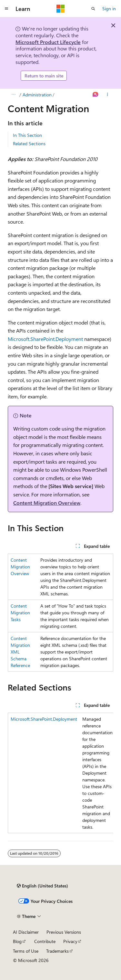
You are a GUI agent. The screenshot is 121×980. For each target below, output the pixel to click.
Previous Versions (64, 932)
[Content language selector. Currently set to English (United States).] (42, 886)
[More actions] (108, 95)
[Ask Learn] (96, 95)
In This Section (27, 135)
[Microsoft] (61, 9)
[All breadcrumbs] (13, 95)
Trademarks (57, 951)
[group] (60, 773)
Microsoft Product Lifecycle (48, 42)
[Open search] (93, 9)
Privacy (70, 941)
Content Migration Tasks (20, 613)
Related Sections (29, 143)
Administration (37, 95)
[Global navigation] (6, 9)
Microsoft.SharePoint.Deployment (45, 339)
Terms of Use (26, 951)
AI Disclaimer (26, 932)
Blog (17, 941)
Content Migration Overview (47, 503)
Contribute (45, 941)
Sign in (109, 9)
